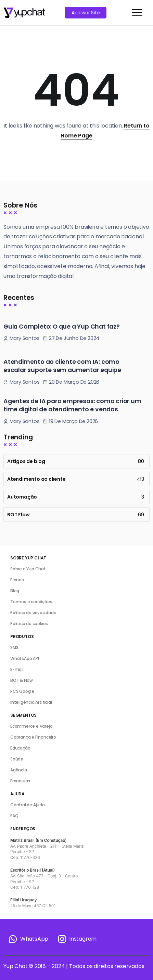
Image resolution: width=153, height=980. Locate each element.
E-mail (17, 669)
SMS (14, 647)
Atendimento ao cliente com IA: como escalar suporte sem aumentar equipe (62, 366)
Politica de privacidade (33, 613)
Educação (20, 748)
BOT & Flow (22, 680)
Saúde (17, 759)
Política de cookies (29, 624)
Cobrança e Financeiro (33, 737)
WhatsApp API (25, 658)
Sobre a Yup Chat (28, 569)
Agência (19, 770)
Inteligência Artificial (31, 702)
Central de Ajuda (28, 805)
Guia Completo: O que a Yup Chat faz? (62, 327)
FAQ (14, 816)
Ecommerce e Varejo (31, 726)
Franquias (20, 781)
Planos (17, 580)
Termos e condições (31, 602)
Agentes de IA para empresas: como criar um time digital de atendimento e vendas (72, 405)
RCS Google (22, 691)
